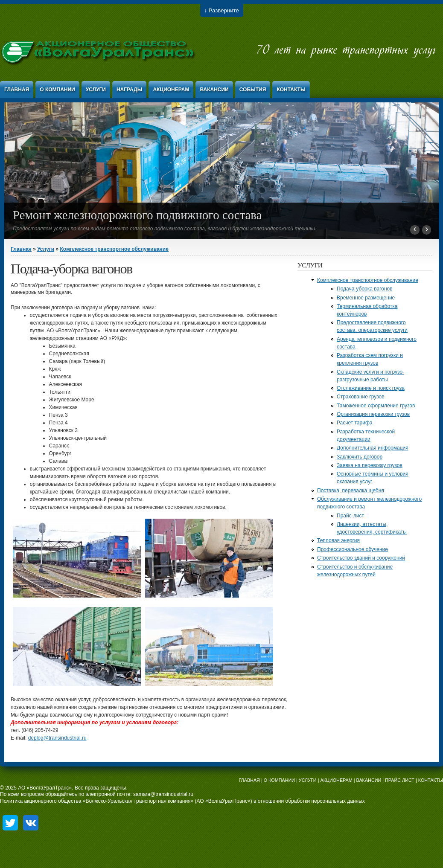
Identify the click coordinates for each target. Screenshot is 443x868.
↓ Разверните (222, 10)
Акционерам (171, 90)
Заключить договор (360, 457)
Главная (17, 90)
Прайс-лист (350, 516)
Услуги (96, 90)
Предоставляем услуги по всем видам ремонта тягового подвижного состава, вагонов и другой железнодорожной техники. (165, 229)
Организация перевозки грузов (373, 414)
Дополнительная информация (373, 448)
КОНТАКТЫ (431, 780)
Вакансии (214, 90)
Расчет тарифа (354, 423)
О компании (57, 90)
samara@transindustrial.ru (163, 794)
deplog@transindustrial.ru (57, 738)
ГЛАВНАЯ (249, 780)
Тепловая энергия (338, 540)
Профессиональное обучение (353, 549)
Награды (130, 90)
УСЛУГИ (308, 780)
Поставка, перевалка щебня (351, 491)
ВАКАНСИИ (369, 780)
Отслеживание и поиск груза (371, 388)
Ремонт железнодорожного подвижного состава (137, 215)
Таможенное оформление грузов (376, 406)
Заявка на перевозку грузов (370, 465)
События (253, 90)
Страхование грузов (361, 397)
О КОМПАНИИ (279, 780)
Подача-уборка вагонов (365, 289)
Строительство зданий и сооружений (361, 558)
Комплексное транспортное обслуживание (114, 249)
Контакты (291, 90)
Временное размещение (366, 298)
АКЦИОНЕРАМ (336, 780)
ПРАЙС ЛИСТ (400, 780)
